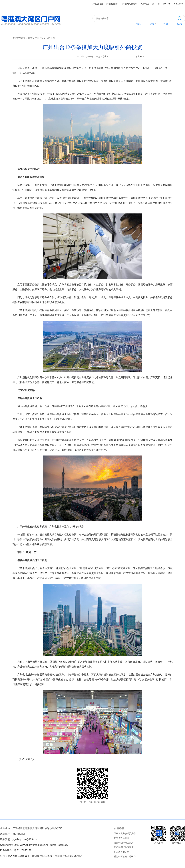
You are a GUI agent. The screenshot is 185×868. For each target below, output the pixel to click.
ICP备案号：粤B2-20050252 (16, 850)
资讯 (138, 24)
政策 (152, 24)
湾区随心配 (98, 4)
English (166, 4)
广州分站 (39, 38)
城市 (30, 38)
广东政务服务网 (122, 852)
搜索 (181, 18)
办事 (166, 24)
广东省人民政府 (122, 838)
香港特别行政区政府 (124, 843)
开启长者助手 (113, 4)
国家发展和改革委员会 (125, 833)
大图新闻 (50, 38)
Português (178, 4)
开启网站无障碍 (130, 4)
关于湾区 (145, 4)
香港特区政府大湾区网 (125, 856)
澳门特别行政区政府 (124, 847)
